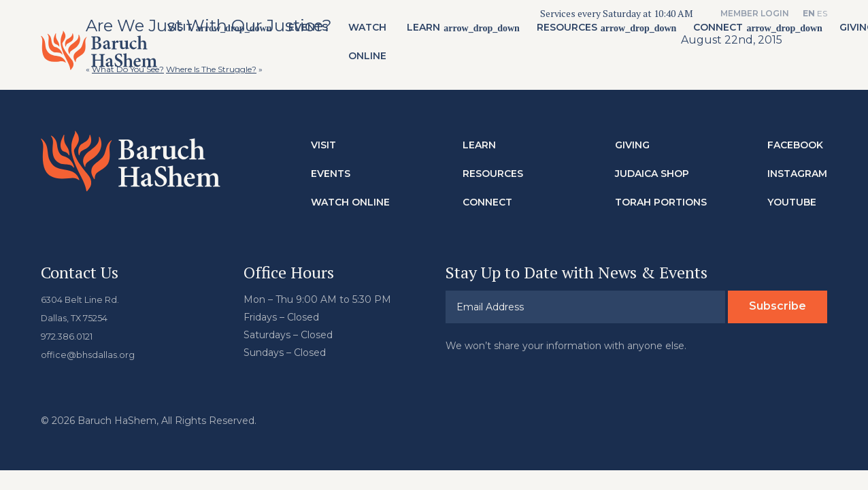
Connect (723, 35)
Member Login (755, 13)
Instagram (797, 172)
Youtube (792, 201)
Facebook (795, 144)
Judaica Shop (652, 172)
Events (313, 35)
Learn (428, 35)
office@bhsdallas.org (90, 351)
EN (809, 13)
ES (822, 13)
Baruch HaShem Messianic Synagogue (101, 57)
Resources (571, 35)
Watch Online (372, 49)
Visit (184, 35)
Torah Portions (661, 201)
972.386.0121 (71, 333)
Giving (632, 144)
